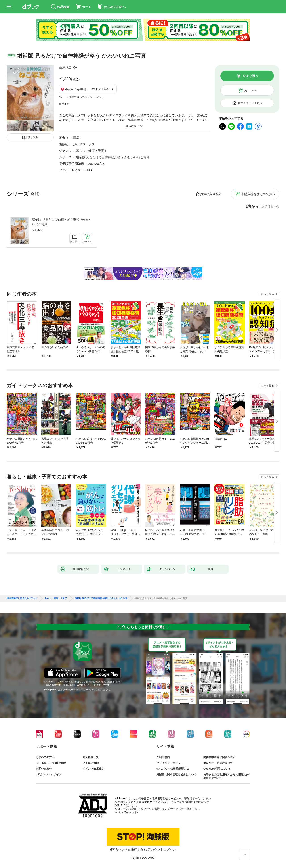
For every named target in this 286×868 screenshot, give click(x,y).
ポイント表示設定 (93, 769)
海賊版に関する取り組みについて (177, 774)
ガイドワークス (84, 144)
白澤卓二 (65, 67)
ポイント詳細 (101, 89)
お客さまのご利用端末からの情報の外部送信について (226, 776)
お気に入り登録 (211, 194)
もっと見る (267, 294)
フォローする (75, 67)
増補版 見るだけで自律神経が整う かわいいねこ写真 (61, 222)
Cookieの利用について (217, 769)
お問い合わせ (44, 769)
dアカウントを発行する (127, 849)
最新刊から (270, 207)
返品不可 (64, 104)
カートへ (250, 90)
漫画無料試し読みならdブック (22, 598)
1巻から (252, 207)
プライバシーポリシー (170, 763)
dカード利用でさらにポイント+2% (80, 97)
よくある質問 (91, 763)
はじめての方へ (45, 757)
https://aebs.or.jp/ (128, 812)
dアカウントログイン (49, 774)
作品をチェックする (250, 103)
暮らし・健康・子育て (92, 151)
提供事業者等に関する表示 (219, 757)
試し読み (33, 137)
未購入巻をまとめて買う (258, 194)
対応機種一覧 (91, 757)
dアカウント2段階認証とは (173, 769)
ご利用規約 (163, 757)
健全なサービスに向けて (218, 763)
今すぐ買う (250, 76)
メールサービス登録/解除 (51, 763)
